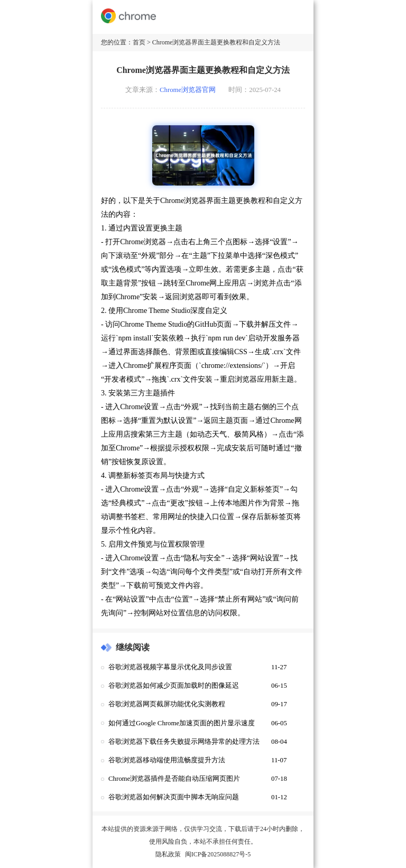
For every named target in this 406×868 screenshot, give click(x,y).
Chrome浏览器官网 (188, 90)
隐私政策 (168, 854)
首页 (139, 42)
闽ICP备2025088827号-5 (218, 854)
